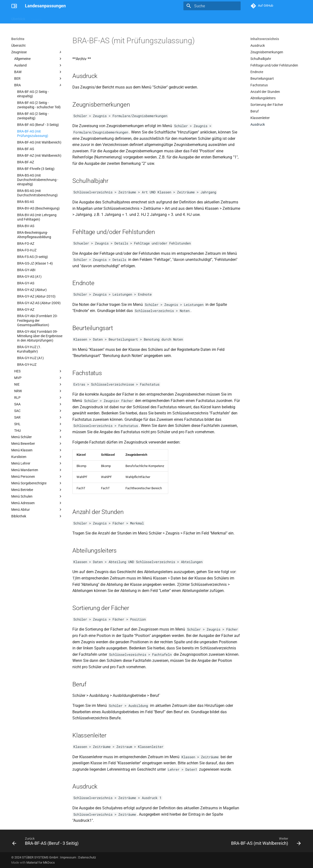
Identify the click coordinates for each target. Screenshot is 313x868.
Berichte (54, 18)
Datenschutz (87, 857)
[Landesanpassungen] (14, 6)
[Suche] (212, 6)
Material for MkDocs (41, 862)
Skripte (36, 18)
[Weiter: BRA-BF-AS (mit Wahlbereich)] (265, 842)
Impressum (68, 857)
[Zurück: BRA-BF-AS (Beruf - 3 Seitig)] (47, 842)
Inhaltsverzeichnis (265, 39)
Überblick (18, 18)
